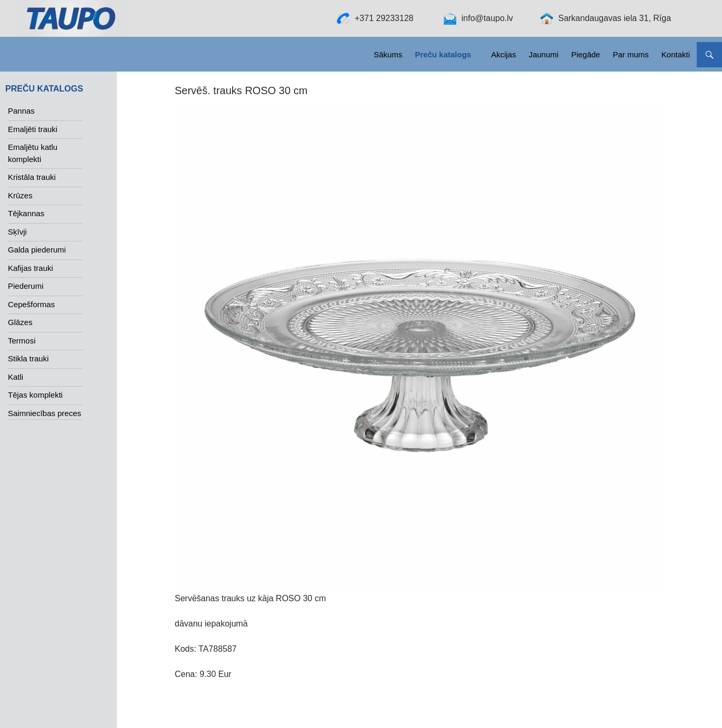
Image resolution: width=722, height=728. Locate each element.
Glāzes (20, 322)
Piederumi (26, 286)
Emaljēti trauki (33, 129)
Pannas (21, 111)
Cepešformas (31, 304)
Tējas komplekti (35, 395)
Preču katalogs (443, 54)
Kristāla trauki (32, 177)
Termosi (22, 341)
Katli (16, 377)
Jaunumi (544, 54)
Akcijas (504, 54)
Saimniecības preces (44, 413)
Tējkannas (26, 213)
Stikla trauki (28, 358)
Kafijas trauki (31, 268)
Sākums (388, 54)
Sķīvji (17, 232)
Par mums (630, 54)
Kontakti (676, 54)
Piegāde (585, 54)
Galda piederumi (37, 250)
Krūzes (20, 195)
